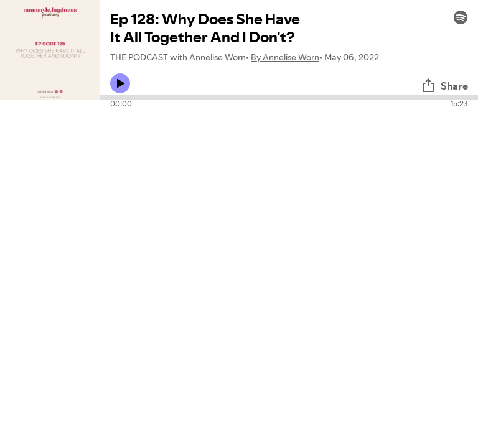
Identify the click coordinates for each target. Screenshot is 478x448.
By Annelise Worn (285, 57)
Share (444, 86)
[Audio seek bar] (289, 98)
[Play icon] (120, 83)
